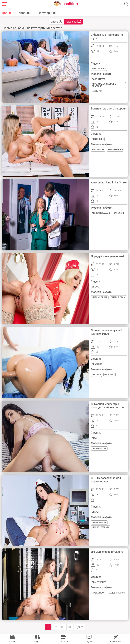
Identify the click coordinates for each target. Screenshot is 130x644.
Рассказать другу (37, 608)
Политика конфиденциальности (74, 615)
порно (51, 621)
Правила (38, 615)
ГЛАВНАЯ (13, 608)
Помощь (61, 608)
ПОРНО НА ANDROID (110, 608)
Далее (80, 575)
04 (70, 575)
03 (63, 575)
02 (55, 575)
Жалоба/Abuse (82, 608)
